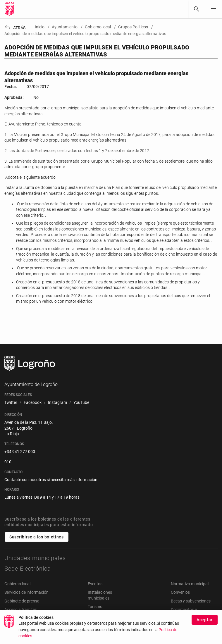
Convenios (180, 592)
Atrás (15, 28)
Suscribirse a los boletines (37, 537)
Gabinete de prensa (22, 601)
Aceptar (205, 621)
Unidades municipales (35, 558)
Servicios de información (26, 592)
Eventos (95, 584)
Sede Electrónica (28, 569)
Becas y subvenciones (191, 601)
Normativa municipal (190, 584)
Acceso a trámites (21, 609)
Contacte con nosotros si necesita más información (51, 480)
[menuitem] (11, 403)
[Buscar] (197, 9)
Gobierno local (17, 584)
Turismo (95, 607)
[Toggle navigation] (214, 9)
